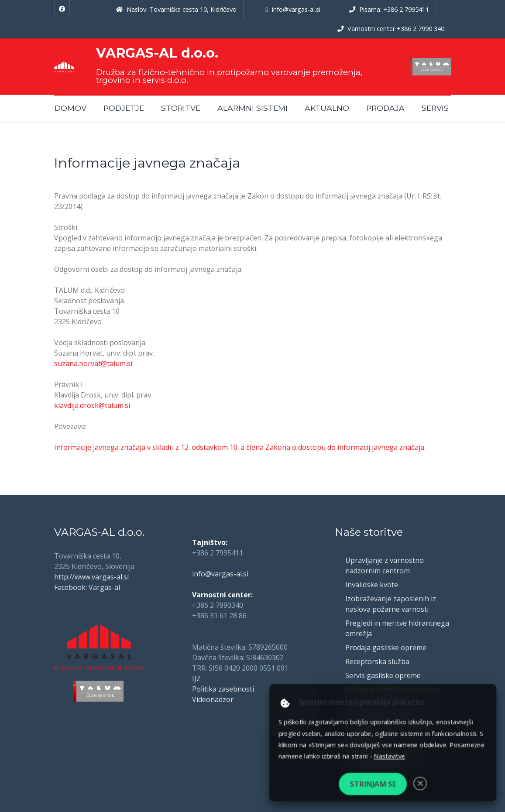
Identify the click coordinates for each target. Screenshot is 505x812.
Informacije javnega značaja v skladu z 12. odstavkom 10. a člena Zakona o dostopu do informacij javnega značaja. (240, 447)
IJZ (196, 678)
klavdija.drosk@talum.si (92, 405)
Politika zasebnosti (223, 689)
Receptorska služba (377, 661)
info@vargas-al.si (220, 574)
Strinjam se (373, 784)
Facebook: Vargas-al (87, 587)
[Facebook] (62, 9)
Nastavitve (389, 756)
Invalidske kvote (372, 585)
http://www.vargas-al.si (91, 577)
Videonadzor (213, 699)
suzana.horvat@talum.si (93, 363)
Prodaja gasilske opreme (386, 648)
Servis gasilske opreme (383, 675)
